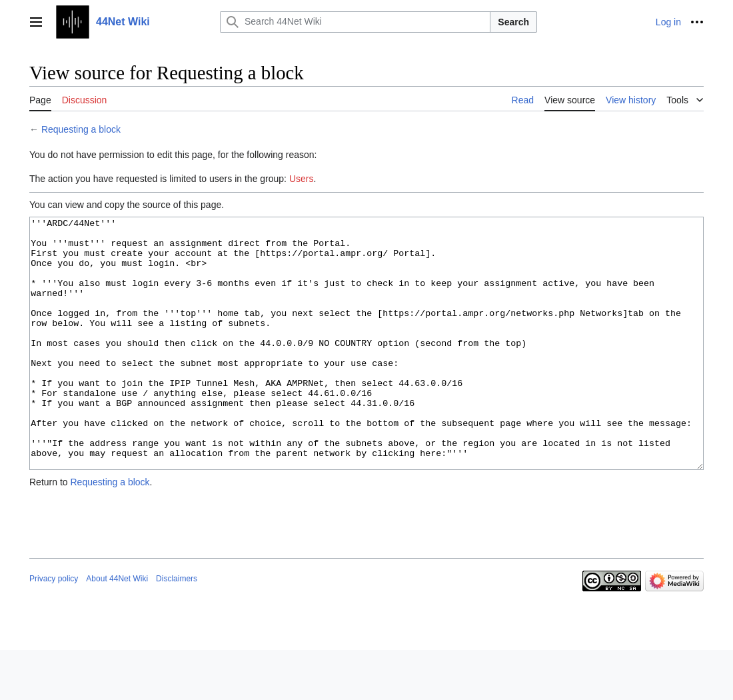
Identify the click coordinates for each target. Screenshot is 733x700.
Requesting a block (81, 129)
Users (302, 179)
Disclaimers (177, 629)
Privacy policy (54, 629)
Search (513, 22)
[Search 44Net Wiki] (355, 22)
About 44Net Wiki (117, 629)
